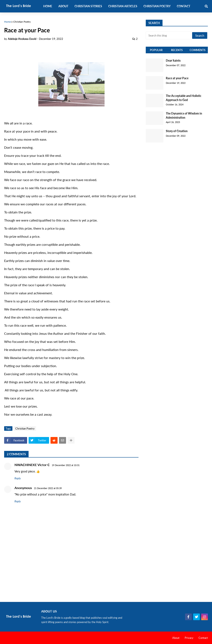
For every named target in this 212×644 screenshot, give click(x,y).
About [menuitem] (63, 6)
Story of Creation (177, 131)
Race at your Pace (177, 78)
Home (7, 22)
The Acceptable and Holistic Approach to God (184, 98)
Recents (177, 50)
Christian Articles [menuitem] (123, 6)
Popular (156, 50)
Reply (18, 478)
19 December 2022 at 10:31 (66, 465)
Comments (198, 50)
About (176, 638)
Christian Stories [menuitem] (88, 6)
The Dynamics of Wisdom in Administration (184, 115)
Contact (203, 638)
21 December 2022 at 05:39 (48, 488)
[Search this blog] (169, 35)
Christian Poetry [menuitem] (157, 6)
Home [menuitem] (48, 6)
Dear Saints (173, 60)
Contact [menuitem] (184, 6)
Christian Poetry (22, 22)
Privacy (189, 638)
